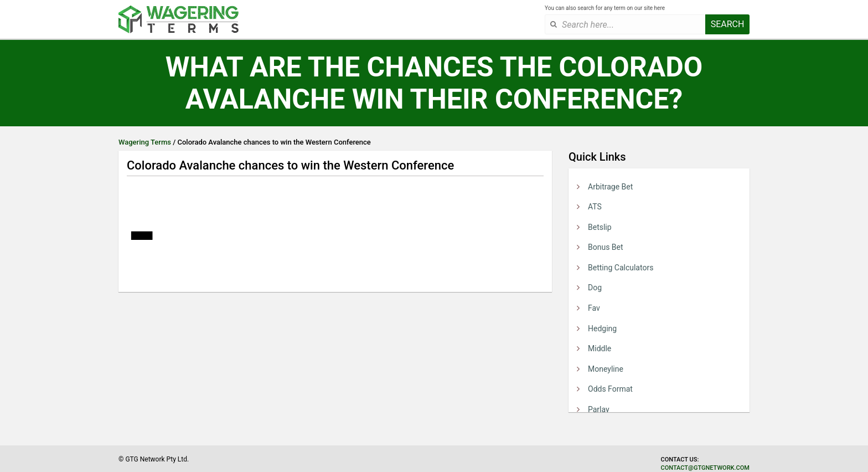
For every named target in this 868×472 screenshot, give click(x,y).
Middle (600, 348)
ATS (595, 207)
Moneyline (606, 369)
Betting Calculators (621, 268)
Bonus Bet (606, 247)
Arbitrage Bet (610, 187)
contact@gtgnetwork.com (705, 468)
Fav (594, 308)
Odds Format (610, 389)
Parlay (599, 409)
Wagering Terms (145, 142)
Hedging (602, 329)
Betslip (600, 227)
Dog (595, 288)
